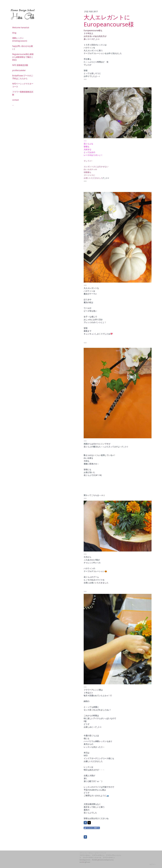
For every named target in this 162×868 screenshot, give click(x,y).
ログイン (153, 864)
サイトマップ (101, 853)
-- (13, 105)
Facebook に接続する (92, 828)
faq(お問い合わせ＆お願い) (23, 47)
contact (16, 100)
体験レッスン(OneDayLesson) (20, 39)
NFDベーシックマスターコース (23, 85)
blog (14, 33)
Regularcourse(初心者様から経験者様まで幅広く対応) (23, 57)
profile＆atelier (19, 70)
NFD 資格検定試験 (20, 65)
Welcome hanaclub (21, 27)
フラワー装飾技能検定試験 (23, 93)
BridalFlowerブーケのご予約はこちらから (23, 77)
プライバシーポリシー (87, 853)
